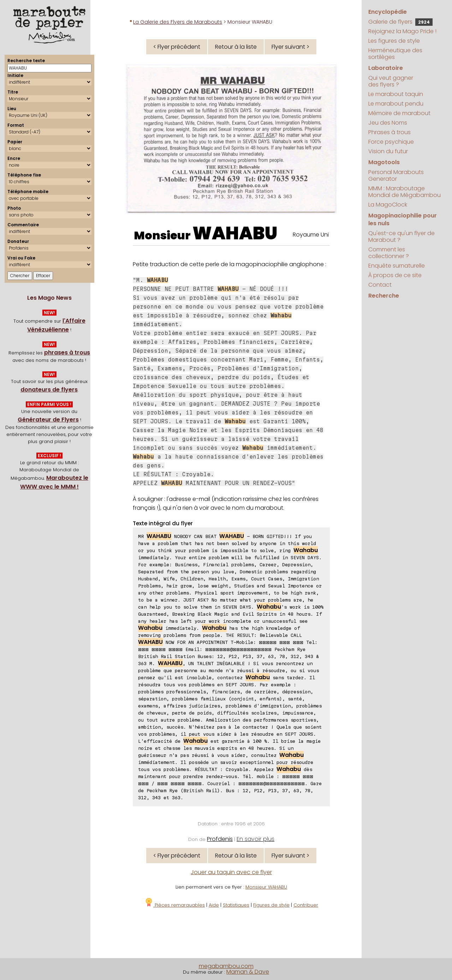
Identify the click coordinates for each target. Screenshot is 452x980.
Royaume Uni (311, 235)
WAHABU (235, 233)
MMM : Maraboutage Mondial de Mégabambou (405, 192)
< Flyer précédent (177, 47)
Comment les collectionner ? (389, 253)
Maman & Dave (248, 972)
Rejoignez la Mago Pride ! (402, 31)
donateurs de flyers (49, 390)
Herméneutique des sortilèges (395, 54)
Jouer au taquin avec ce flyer (231, 872)
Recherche (384, 296)
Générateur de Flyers (48, 420)
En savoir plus (255, 839)
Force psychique (391, 142)
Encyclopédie (388, 12)
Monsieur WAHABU (266, 887)
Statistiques (236, 905)
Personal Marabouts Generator (396, 175)
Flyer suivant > (290, 47)
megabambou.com (226, 966)
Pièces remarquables (175, 905)
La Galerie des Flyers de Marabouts (178, 22)
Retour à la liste (236, 47)
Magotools (384, 162)
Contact (380, 285)
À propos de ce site (395, 275)
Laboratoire (386, 68)
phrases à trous (67, 352)
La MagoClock (388, 205)
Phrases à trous (389, 132)
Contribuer (306, 905)
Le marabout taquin (396, 94)
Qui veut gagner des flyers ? (391, 81)
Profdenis (220, 839)
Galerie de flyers (400, 22)
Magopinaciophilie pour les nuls (403, 219)
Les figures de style (394, 41)
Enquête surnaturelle (397, 266)
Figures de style (271, 905)
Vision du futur (388, 151)
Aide (214, 905)
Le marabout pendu (396, 104)
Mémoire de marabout (399, 113)
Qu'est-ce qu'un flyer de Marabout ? (402, 237)
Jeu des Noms (388, 123)
